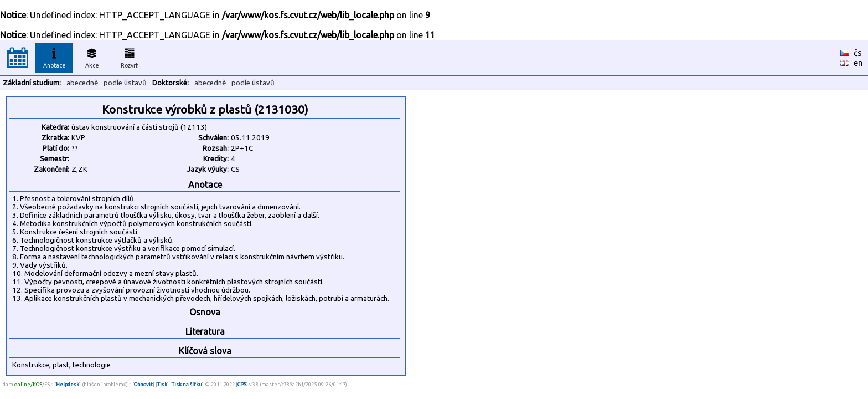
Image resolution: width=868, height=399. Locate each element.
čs (858, 53)
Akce (92, 57)
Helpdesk (68, 384)
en (858, 63)
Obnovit (143, 384)
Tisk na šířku (187, 384)
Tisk (162, 384)
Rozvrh (130, 57)
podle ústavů (125, 83)
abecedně (82, 83)
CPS (242, 384)
